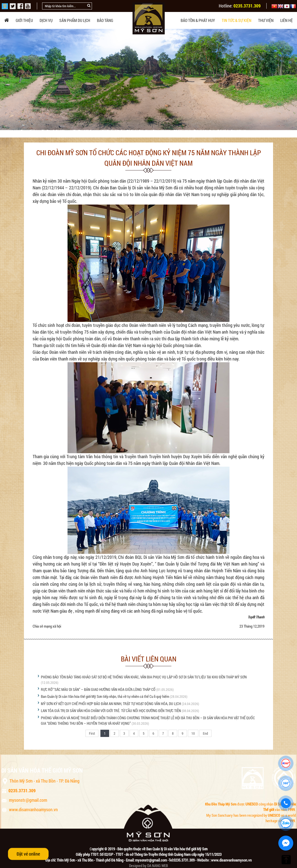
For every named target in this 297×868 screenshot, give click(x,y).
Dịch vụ (46, 20)
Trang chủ (28, 131)
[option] (148, 79)
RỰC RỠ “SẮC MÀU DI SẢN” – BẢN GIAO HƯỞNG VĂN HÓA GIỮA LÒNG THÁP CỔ (98, 689)
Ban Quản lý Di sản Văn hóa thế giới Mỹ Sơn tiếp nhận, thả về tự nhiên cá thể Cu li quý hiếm (105, 696)
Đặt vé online (28, 854)
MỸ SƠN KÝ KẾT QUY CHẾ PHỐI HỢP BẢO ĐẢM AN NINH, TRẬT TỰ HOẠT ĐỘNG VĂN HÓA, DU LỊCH (111, 704)
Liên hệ (287, 20)
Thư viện (266, 20)
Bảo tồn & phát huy (198, 20)
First (92, 733)
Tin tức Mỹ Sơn (84, 131)
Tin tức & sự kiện (237, 20)
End (205, 733)
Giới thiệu (24, 20)
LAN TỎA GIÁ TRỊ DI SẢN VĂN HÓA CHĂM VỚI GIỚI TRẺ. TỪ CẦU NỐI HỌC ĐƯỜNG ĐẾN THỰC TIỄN (111, 711)
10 (193, 733)
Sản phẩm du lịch (75, 20)
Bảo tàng (105, 20)
